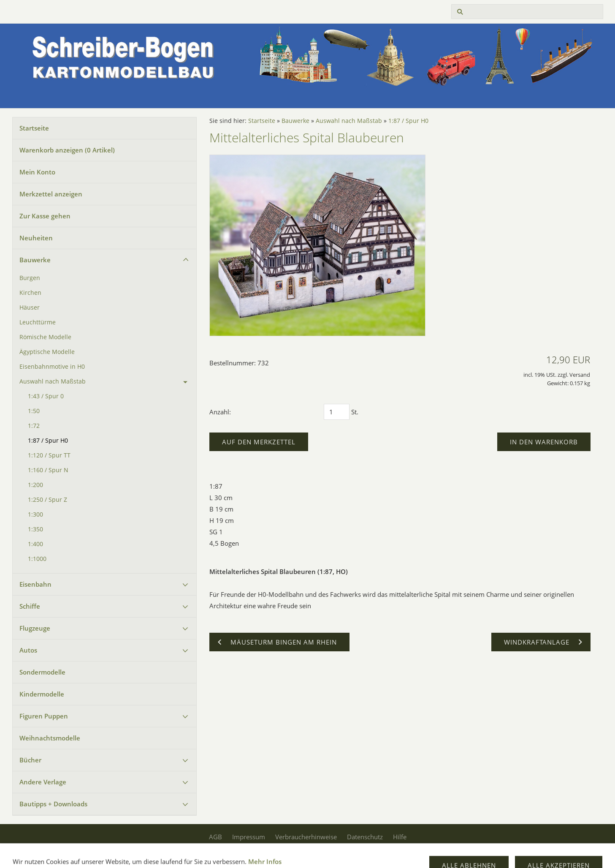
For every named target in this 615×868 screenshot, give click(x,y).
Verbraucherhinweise (306, 837)
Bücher (30, 760)
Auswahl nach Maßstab (53, 381)
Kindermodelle (42, 694)
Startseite (34, 128)
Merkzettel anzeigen (51, 194)
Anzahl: (220, 412)
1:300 (35, 514)
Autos (28, 650)
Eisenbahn (35, 584)
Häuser (30, 307)
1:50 (34, 411)
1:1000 (37, 559)
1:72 (34, 426)
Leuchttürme (38, 322)
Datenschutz (365, 837)
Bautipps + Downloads (53, 804)
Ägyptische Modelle (47, 352)
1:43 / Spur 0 (46, 396)
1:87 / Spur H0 (48, 441)
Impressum (249, 837)
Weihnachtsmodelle (50, 738)
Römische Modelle (45, 337)
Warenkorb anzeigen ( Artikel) (67, 150)
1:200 (35, 485)
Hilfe (400, 837)
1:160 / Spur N (48, 470)
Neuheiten (36, 238)
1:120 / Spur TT (49, 455)
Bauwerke (35, 260)
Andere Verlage (43, 782)
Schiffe (30, 606)
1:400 (35, 544)
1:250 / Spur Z (47, 500)
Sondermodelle (42, 672)
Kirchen (30, 293)
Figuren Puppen (44, 716)
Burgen (30, 278)
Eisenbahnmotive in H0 (52, 367)
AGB (215, 837)
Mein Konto (37, 172)
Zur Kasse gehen (45, 216)
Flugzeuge (35, 628)
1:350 (35, 529)
